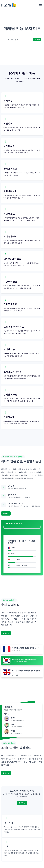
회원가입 (6, 513)
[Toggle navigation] (40, 5)
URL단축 (37, 39)
